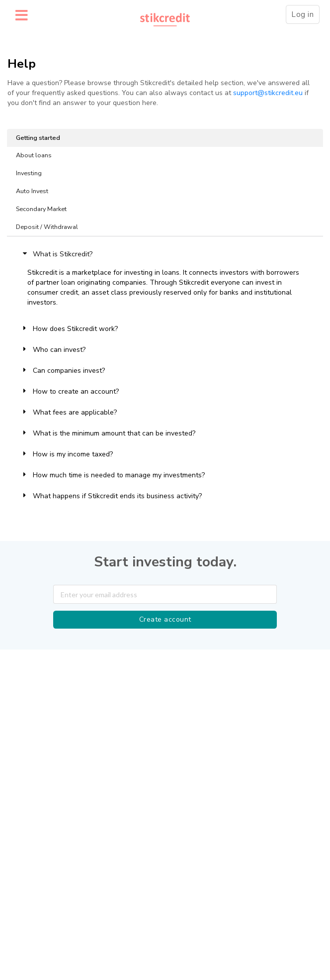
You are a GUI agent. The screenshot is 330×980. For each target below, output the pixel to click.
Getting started (38, 138)
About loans (34, 155)
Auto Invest (32, 191)
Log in (302, 14)
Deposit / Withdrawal (47, 227)
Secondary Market (41, 209)
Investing (29, 173)
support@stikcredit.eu (268, 93)
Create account (165, 619)
